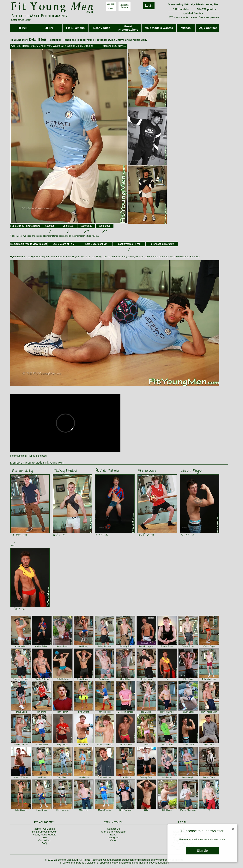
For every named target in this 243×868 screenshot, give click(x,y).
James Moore (125, 745)
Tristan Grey (22, 471)
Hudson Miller (42, 745)
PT (209, 810)
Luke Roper (42, 810)
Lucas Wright (188, 777)
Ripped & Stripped (37, 456)
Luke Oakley (21, 810)
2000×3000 (105, 226)
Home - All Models (44, 829)
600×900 (50, 226)
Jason (146, 745)
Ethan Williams (209, 679)
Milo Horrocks (63, 810)
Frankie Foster (104, 712)
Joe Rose (42, 777)
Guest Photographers (128, 28)
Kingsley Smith (146, 777)
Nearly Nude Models (44, 835)
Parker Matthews (188, 810)
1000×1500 (86, 226)
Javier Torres (209, 745)
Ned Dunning (125, 810)
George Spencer (125, 712)
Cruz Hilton (125, 679)
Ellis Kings (188, 679)
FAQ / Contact (207, 28)
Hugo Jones (63, 745)
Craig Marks (104, 679)
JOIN (49, 28)
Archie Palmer (108, 471)
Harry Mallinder (167, 712)
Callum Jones (188, 646)
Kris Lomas (167, 777)
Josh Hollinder (105, 777)
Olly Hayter (167, 810)
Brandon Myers (146, 646)
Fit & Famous (75, 28)
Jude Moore (125, 777)
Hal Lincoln (146, 712)
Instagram (113, 837)
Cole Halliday (63, 679)
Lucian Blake (209, 777)
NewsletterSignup (125, 6)
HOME (23, 28)
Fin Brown (147, 471)
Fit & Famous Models (44, 832)
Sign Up (202, 851)
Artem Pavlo (63, 646)
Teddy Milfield (65, 471)
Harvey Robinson (209, 712)
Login (149, 6)
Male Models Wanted (159, 28)
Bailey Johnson (104, 646)
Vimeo (113, 840)
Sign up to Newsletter (114, 832)
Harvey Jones (188, 712)
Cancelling (44, 840)
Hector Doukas (21, 745)
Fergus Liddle (21, 712)
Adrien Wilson (21, 646)
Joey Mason (63, 777)
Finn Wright (83, 712)
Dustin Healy (146, 679)
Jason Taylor (192, 471)
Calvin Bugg (209, 646)
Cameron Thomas (21, 679)
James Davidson (104, 745)
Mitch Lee (83, 810)
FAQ (44, 843)
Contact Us (113, 829)
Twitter (113, 835)
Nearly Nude (102, 28)
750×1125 (68, 226)
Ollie (146, 810)
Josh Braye (84, 777)
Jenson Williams (21, 777)
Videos (186, 28)
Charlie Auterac (42, 679)
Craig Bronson (83, 679)
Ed (13, 544)
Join (44, 837)
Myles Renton (104, 810)
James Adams (84, 745)
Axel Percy (84, 646)
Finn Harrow (63, 712)
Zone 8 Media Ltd (68, 860)
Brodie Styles (167, 646)
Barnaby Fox (125, 646)
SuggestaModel (111, 6)
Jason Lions (167, 745)
